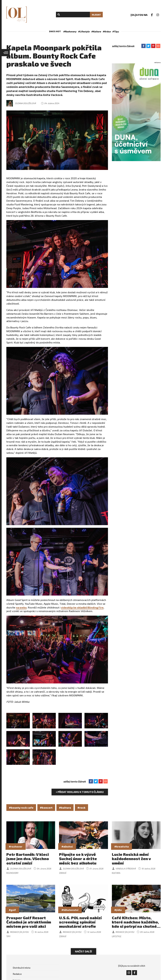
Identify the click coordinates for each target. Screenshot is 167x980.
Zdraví (63, 873)
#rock (81, 808)
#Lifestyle (84, 31)
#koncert (46, 808)
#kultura (65, 808)
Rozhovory (12, 873)
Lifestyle (117, 936)
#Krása (107, 31)
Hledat (96, 15)
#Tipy (115, 31)
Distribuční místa (22, 968)
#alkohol (67, 846)
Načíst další (83, 951)
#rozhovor (16, 846)
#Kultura (96, 31)
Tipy (8, 936)
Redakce (17, 974)
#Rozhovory (70, 31)
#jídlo (118, 910)
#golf (12, 910)
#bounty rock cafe (21, 808)
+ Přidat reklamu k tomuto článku (80, 792)
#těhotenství (70, 910)
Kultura (116, 873)
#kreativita (121, 846)
